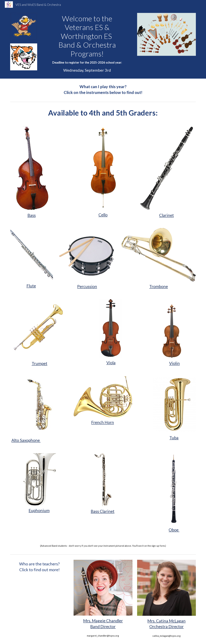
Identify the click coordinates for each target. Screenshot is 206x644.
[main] (87, 44)
